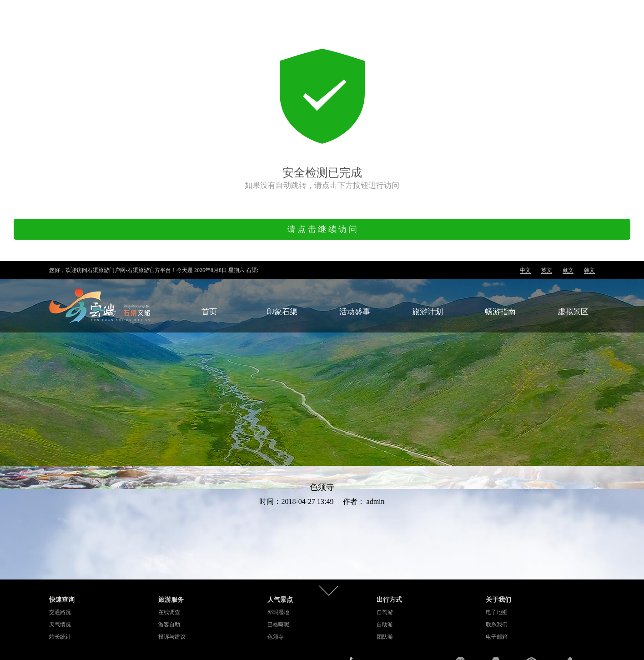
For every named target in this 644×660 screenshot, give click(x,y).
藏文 (568, 270)
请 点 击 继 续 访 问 (322, 229)
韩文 (589, 270)
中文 (525, 270)
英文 (547, 270)
